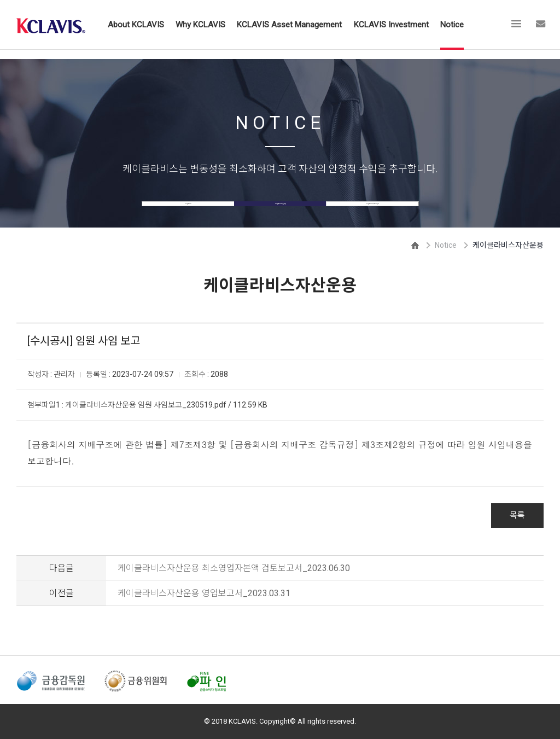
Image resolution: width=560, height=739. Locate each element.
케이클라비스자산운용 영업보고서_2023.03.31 (204, 593)
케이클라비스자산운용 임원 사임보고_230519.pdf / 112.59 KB (166, 405)
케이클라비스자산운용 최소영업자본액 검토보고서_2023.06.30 (234, 568)
